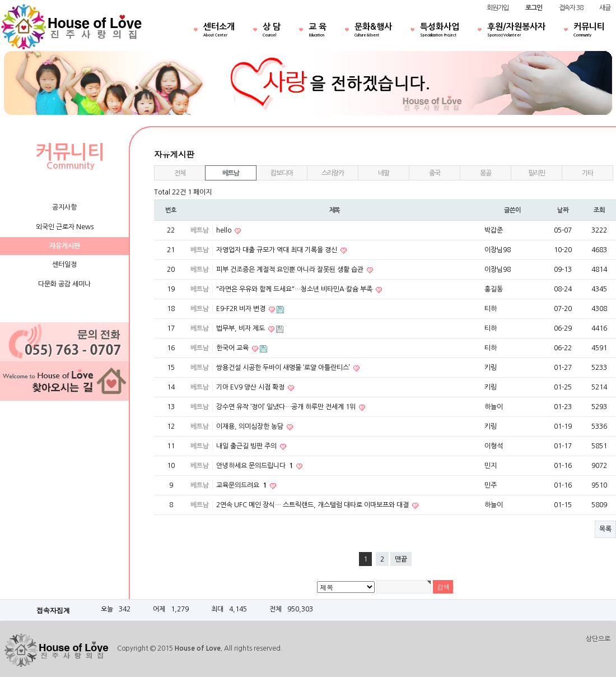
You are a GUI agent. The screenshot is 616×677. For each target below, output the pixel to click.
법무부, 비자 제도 (241, 328)
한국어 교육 (233, 348)
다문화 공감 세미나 (64, 284)
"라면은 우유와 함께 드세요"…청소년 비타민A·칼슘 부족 (295, 289)
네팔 (384, 173)
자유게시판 (65, 246)
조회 (599, 210)
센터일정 (64, 265)
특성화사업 (440, 31)
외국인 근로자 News (65, 227)
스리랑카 (332, 173)
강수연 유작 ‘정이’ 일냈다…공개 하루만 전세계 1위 (287, 407)
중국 (435, 173)
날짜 (563, 210)
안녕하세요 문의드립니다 (255, 466)
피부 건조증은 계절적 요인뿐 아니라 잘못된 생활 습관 (291, 270)
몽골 (486, 173)
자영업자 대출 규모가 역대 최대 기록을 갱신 (277, 250)
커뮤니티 (589, 31)
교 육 (318, 31)
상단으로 (598, 639)
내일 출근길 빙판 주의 (247, 446)
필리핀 (536, 173)
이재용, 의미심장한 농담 (251, 426)
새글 (605, 8)
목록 (605, 529)
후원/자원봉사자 (516, 31)
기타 (587, 173)
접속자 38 (571, 8)
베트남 (230, 173)
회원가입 (498, 8)
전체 (180, 173)
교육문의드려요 (242, 485)
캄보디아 (281, 173)
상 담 (272, 31)
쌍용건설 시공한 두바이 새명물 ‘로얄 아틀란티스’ (284, 368)
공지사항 (64, 207)
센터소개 (219, 31)
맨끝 (401, 559)
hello (225, 230)
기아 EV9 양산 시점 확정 (251, 387)
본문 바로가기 (0, 0)
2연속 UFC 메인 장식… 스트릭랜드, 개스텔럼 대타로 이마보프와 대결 (313, 505)
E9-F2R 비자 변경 (242, 309)
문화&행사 (373, 31)
